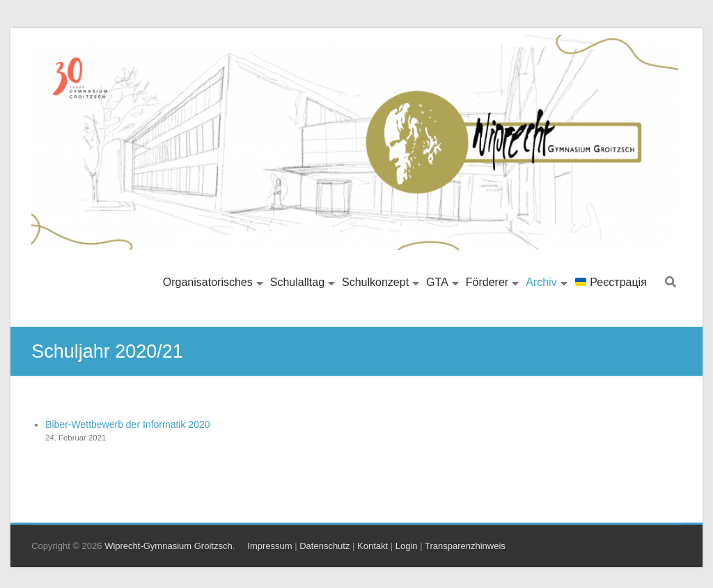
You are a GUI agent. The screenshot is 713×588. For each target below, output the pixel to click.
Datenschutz (324, 546)
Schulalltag (297, 282)
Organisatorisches (208, 282)
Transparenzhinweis (465, 546)
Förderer (487, 282)
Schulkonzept (375, 282)
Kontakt (373, 546)
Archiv (541, 282)
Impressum (269, 546)
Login (407, 546)
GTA (437, 282)
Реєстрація (611, 282)
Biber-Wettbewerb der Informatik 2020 (127, 424)
